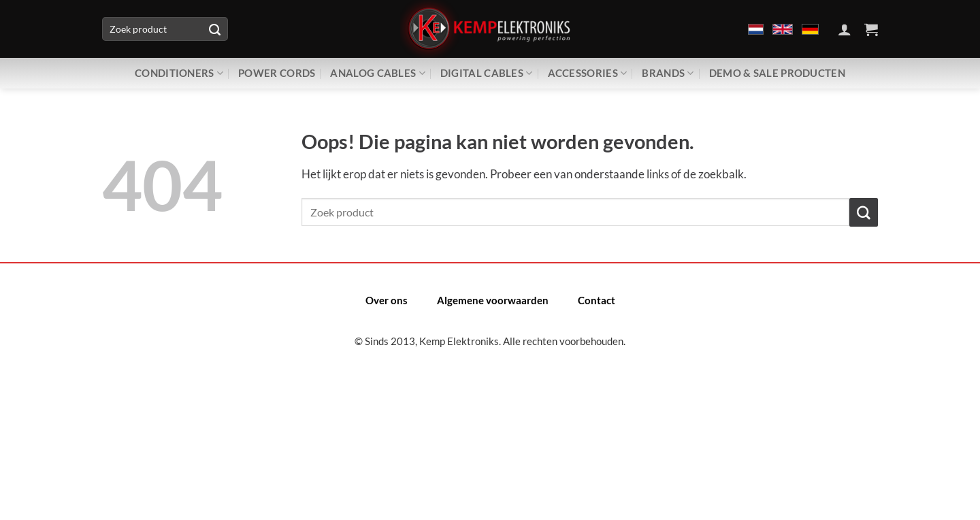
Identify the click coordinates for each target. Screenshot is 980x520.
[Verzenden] (214, 29)
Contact (597, 300)
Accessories (588, 73)
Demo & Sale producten (777, 73)
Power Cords (277, 73)
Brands (668, 73)
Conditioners (179, 73)
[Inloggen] (845, 29)
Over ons (387, 300)
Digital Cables (487, 73)
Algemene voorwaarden (493, 300)
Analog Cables (377, 73)
